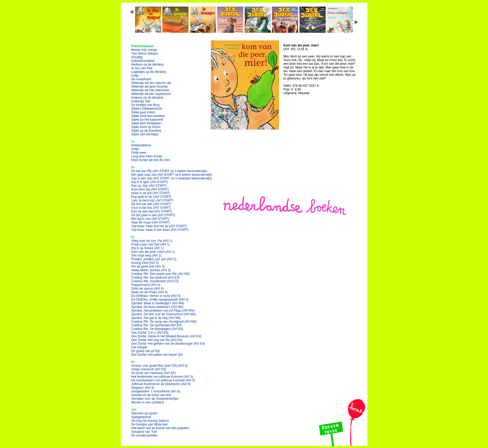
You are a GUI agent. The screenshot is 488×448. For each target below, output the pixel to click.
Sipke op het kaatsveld (147, 120)
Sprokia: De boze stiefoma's (157, 307)
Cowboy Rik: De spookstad (157, 325)
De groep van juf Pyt (146, 351)
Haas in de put (151, 193)
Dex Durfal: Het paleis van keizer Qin (157, 355)
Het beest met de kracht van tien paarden (160, 428)
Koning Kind (145, 263)
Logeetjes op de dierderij (149, 72)
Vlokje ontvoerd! (149, 369)
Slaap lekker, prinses (151, 270)
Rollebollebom (141, 145)
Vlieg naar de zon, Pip (152, 241)
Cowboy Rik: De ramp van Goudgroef (164, 322)
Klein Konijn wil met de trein (151, 160)
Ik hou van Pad (142, 68)
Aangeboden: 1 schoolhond (156, 391)
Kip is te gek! (150, 182)
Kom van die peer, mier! (153, 252)
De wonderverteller (145, 435)
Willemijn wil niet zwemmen (151, 90)
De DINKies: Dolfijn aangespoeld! (160, 300)
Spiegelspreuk (141, 417)
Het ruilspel (139, 347)
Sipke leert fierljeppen (146, 123)
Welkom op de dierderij (148, 65)
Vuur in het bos (151, 208)
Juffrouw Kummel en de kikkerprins (161, 384)
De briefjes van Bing (145, 105)
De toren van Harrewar (154, 373)
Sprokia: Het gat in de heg (156, 318)
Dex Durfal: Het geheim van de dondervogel (168, 344)
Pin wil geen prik (148, 266)
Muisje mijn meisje (144, 50)
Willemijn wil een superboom (151, 94)
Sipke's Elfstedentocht (147, 109)
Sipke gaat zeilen (143, 112)
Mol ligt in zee (150, 219)
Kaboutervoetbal (143, 61)
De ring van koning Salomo (150, 421)
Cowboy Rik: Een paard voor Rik (161, 274)
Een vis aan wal (152, 211)
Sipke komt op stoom (146, 127)
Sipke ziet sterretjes (145, 134)
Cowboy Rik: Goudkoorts (155, 281)
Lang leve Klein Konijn (147, 156)
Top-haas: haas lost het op (159, 226)
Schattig (137, 57)
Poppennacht (146, 285)
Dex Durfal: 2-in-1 (150, 333)
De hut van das (151, 204)
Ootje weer (139, 153)
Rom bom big (150, 189)
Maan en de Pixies (150, 292)
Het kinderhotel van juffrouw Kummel (162, 377)
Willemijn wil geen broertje (150, 87)
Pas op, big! (149, 186)
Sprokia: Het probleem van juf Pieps (163, 311)
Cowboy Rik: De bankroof (155, 278)
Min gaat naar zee (172, 175)
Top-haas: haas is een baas (160, 230)
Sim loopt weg (146, 255)
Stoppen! (143, 388)
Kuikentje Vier (141, 101)
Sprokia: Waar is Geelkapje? (158, 303)
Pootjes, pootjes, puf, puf (154, 259)
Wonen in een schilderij (148, 402)
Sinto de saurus (148, 289)
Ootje (135, 149)
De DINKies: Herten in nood (156, 296)
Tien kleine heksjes (145, 54)
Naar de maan (151, 222)
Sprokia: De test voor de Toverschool (164, 314)
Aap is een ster (172, 178)
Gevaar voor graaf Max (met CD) (160, 366)
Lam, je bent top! (152, 200)
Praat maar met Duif (151, 244)
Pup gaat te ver (151, 197)
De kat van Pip (169, 171)
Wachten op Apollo (144, 413)
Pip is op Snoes (148, 248)
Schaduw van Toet (144, 432)
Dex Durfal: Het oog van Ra (157, 340)
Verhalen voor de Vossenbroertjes (155, 399)
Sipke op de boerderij (146, 131)
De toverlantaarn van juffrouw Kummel (163, 380)
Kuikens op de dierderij (147, 98)
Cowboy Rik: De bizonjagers (157, 329)
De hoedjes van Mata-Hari (150, 424)
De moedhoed (141, 79)
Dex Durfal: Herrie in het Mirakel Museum (167, 336)
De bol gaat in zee (153, 215)
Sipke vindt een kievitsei (148, 116)
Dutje (135, 76)
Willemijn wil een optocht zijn (151, 83)
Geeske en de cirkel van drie (151, 395)
